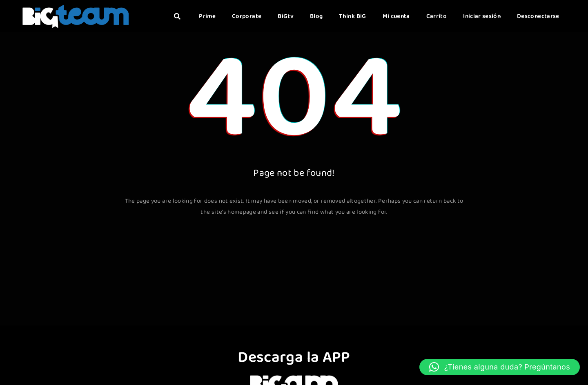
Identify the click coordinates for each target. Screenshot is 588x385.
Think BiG (352, 16)
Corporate (247, 16)
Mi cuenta (396, 16)
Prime (207, 16)
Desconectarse (538, 16)
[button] (500, 367)
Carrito (437, 16)
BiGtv (286, 16)
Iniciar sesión (482, 16)
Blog (316, 16)
